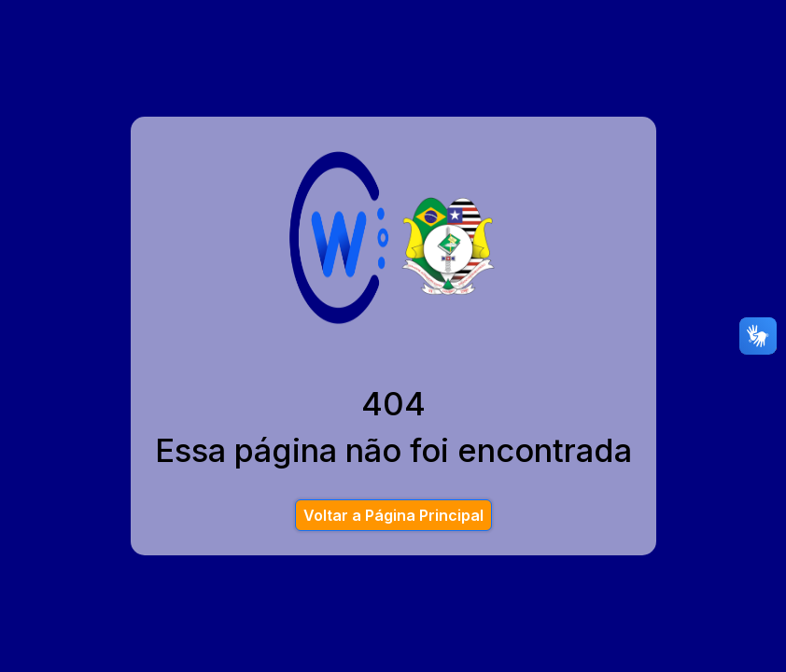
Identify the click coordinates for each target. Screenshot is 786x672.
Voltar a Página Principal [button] (393, 515)
